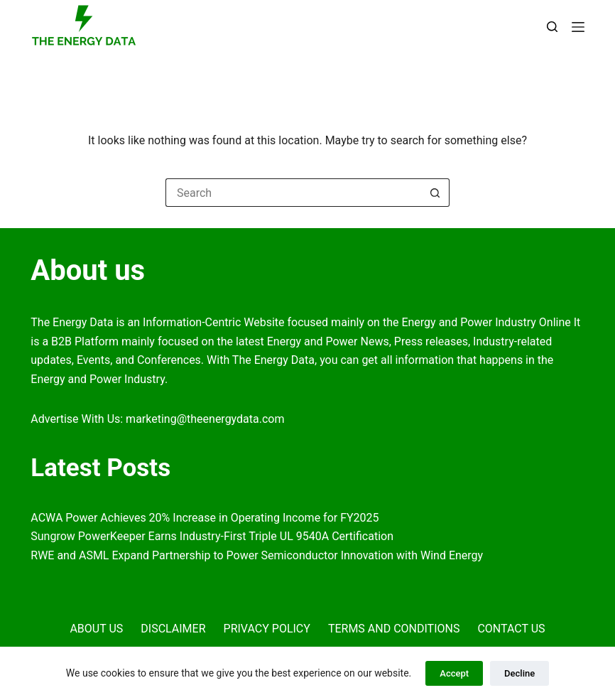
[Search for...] (293, 193)
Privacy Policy (267, 629)
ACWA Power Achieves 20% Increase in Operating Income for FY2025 (205, 518)
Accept (454, 673)
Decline (519, 673)
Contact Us (511, 629)
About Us (96, 629)
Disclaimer (173, 629)
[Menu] (578, 27)
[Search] (552, 27)
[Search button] (435, 193)
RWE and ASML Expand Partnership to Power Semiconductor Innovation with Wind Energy (257, 555)
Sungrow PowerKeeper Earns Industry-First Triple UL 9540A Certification (212, 536)
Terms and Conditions (394, 629)
